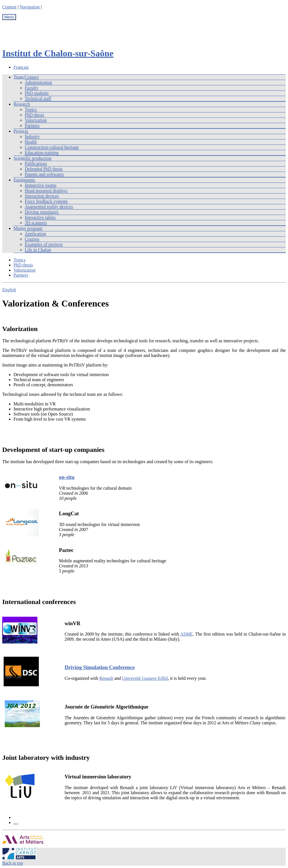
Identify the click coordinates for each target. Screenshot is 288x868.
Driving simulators (42, 212)
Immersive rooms (40, 185)
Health (31, 142)
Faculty (31, 88)
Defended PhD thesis (44, 169)
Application (35, 234)
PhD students (37, 93)
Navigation (30, 7)
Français (21, 67)
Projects (21, 131)
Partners (32, 126)
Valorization (36, 120)
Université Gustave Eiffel (145, 678)
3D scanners (36, 223)
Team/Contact (26, 77)
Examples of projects (44, 244)
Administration (38, 82)
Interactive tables (40, 217)
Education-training (42, 153)
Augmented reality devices (49, 207)
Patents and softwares (44, 174)
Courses (32, 239)
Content (9, 7)
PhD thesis (34, 115)
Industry (32, 136)
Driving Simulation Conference (100, 667)
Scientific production (32, 158)
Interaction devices (42, 196)
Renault (106, 678)
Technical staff (38, 98)
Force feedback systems (46, 201)
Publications (36, 164)
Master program (28, 228)
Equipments (24, 180)
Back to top (13, 863)
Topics (31, 109)
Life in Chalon (38, 250)
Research (22, 104)
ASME (186, 634)
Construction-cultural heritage (52, 147)
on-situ (67, 477)
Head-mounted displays (46, 191)
